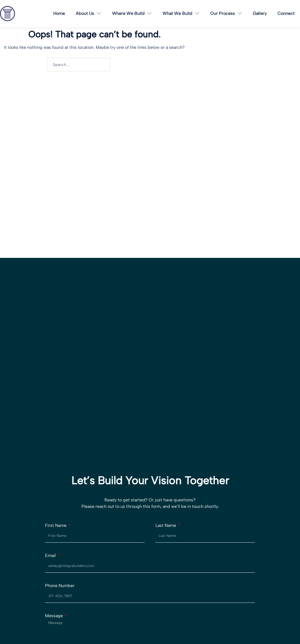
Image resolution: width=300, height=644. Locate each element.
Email (51, 556)
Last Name (166, 526)
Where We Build (132, 14)
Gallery (260, 13)
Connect (286, 13)
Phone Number (60, 586)
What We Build (181, 14)
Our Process (226, 14)
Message (55, 616)
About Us (88, 14)
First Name (56, 526)
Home (59, 13)
